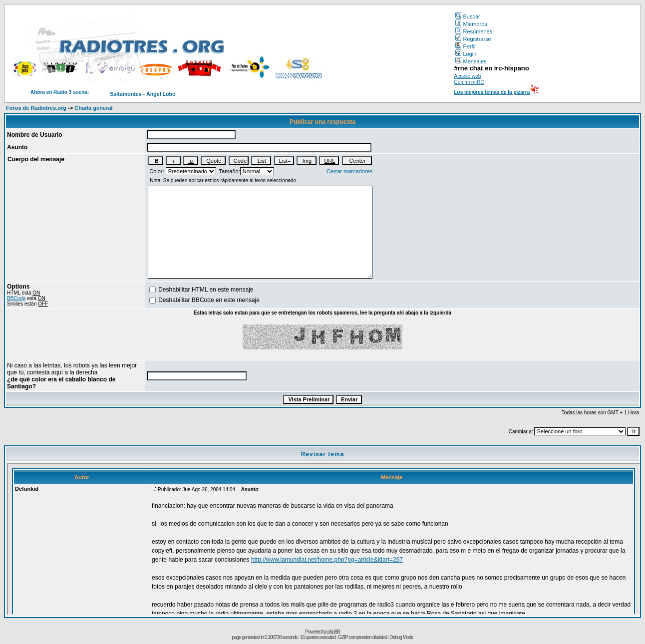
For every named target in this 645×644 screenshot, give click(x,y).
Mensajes (471, 61)
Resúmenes (474, 31)
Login (466, 54)
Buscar (468, 16)
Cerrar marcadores (349, 171)
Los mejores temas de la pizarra (492, 92)
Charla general (93, 108)
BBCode (16, 298)
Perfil (465, 46)
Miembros (471, 24)
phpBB (334, 632)
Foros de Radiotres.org (36, 108)
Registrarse (473, 39)
